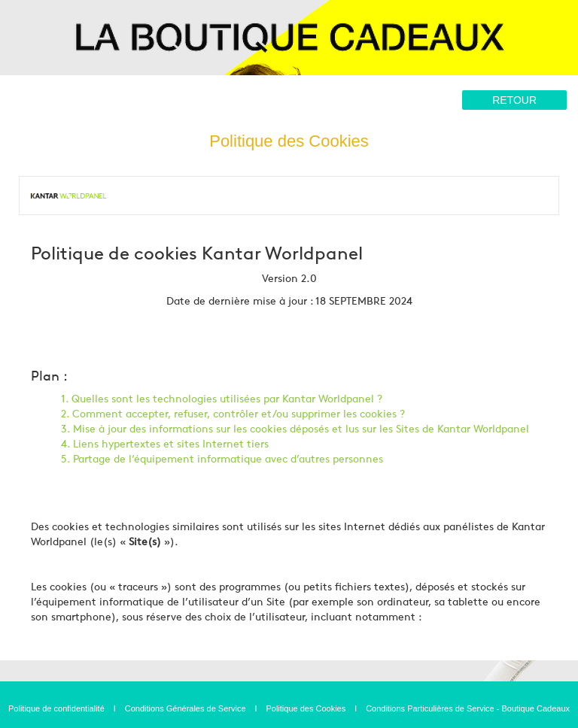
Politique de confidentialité (56, 708)
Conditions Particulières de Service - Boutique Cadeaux (468, 708)
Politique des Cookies (306, 708)
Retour (514, 100)
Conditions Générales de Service (186, 708)
